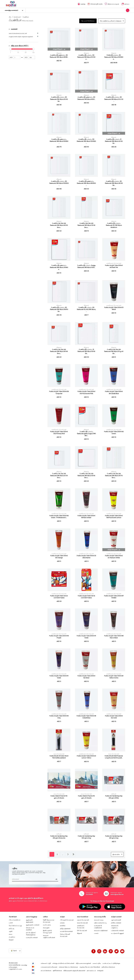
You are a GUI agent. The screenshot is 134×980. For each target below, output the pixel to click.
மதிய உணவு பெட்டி (100, 923)
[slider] (10, 49)
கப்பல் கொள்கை (46, 970)
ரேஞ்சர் (11, 940)
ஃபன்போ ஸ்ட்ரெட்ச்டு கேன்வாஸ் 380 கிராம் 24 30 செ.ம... (59, 475)
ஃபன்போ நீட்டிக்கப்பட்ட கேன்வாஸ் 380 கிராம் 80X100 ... (86, 183)
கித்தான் (59, 53)
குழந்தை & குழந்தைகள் (30, 921)
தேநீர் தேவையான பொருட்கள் (49, 921)
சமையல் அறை (99, 920)
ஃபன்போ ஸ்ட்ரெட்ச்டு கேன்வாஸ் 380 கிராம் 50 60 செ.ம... (86, 475)
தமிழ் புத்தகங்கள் (65, 928)
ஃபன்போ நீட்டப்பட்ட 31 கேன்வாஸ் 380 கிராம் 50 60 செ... (86, 351)
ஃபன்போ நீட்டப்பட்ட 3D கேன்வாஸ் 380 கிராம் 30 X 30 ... (114, 99)
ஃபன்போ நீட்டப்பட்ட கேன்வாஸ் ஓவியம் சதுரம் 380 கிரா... (86, 433)
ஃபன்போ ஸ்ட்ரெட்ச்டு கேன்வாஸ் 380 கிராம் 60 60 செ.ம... (59, 351)
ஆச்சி (11, 931)
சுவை (11, 934)
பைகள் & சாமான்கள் (66, 931)
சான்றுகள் (100, 970)
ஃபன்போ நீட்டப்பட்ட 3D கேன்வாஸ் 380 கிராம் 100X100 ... (59, 183)
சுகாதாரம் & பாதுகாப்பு (115, 926)
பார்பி (11, 923)
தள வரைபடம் (91, 970)
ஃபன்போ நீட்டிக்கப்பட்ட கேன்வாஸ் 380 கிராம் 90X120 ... (59, 141)
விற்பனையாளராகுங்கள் (83, 963)
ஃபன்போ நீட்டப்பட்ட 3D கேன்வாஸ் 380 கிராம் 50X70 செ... (59, 309)
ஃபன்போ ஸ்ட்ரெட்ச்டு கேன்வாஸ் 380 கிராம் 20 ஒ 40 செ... (114, 351)
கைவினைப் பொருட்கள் (114, 263)
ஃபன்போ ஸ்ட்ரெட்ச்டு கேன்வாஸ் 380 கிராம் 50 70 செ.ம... (114, 475)
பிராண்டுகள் (17, 17)
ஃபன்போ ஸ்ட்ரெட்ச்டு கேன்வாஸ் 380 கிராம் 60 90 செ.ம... (59, 225)
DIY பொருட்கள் (82, 930)
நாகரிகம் (63, 925)
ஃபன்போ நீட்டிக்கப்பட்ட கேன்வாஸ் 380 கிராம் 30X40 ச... (59, 267)
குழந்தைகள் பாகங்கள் (33, 925)
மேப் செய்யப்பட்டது (15, 925)
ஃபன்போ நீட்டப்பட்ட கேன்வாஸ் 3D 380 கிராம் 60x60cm (114, 225)
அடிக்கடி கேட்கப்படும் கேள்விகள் (90, 967)
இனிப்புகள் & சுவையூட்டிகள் (47, 931)
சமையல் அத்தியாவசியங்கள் (49, 936)
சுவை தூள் (46, 927)
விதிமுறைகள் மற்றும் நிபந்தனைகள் (74, 970)
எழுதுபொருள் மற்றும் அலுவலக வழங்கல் (21, 36)
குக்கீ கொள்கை (57, 970)
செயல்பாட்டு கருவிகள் (30, 928)
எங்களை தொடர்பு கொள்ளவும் (68, 967)
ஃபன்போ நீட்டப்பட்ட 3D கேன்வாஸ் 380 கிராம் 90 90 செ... (59, 99)
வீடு (10, 17)
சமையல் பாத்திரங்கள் (101, 930)
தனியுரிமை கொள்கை (108, 967)
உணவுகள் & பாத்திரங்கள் (98, 926)
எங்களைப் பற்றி (46, 963)
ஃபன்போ (12, 937)
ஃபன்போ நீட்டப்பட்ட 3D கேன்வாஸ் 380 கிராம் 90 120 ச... (86, 57)
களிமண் (114, 794)
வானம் (62, 923)
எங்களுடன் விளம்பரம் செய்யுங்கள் (63, 963)
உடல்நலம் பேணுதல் (118, 933)
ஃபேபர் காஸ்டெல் (15, 920)
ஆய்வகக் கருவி (116, 920)
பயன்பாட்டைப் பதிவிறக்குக (111, 963)
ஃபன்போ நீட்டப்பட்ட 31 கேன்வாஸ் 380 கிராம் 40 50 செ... (114, 141)
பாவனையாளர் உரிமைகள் (49, 967)
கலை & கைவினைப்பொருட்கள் (18, 33)
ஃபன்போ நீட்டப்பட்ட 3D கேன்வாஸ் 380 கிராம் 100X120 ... (86, 141)
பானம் (96, 933)
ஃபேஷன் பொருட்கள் (67, 920)
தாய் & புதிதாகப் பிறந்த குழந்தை (31, 933)
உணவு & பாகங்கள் (32, 937)
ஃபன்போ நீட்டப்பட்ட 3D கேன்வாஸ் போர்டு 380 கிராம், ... (86, 309)
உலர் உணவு (47, 925)
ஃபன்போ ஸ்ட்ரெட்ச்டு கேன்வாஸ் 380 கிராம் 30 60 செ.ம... (86, 225)
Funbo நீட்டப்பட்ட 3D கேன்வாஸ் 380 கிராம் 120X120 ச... (114, 57)
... (63, 854)
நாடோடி (12, 928)
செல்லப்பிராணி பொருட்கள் (65, 935)
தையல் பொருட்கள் (83, 920)
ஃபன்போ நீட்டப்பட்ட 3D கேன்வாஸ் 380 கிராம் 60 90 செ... (114, 183)
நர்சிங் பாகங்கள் (116, 923)
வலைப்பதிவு (97, 963)
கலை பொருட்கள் (59, 754)
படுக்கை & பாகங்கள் (118, 930)
